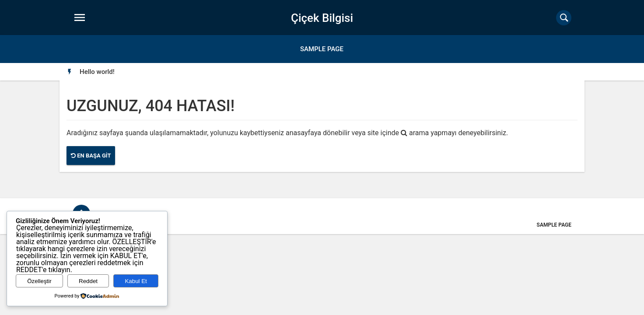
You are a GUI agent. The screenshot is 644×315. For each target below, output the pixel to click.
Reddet (88, 281)
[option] (97, 72)
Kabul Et (136, 281)
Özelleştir (39, 281)
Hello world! (97, 72)
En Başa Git (91, 156)
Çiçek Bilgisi (322, 18)
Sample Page (322, 49)
